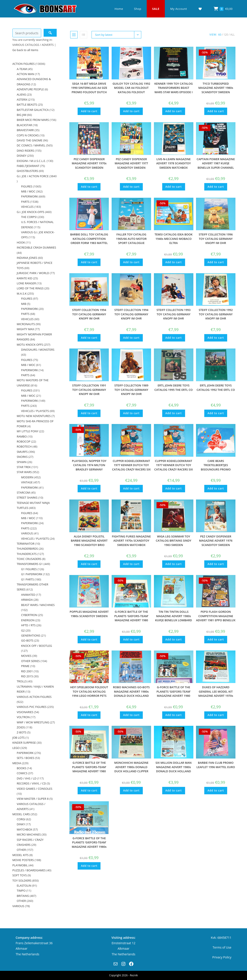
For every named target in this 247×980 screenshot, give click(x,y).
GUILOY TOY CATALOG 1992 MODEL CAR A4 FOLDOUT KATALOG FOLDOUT (131, 88)
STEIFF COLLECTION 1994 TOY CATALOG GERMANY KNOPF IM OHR (89, 314)
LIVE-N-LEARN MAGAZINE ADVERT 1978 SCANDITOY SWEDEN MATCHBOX (174, 163)
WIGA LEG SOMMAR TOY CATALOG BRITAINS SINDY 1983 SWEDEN (174, 541)
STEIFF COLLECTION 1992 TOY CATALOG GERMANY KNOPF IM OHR (216, 314)
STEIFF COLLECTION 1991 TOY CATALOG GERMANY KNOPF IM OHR (89, 390)
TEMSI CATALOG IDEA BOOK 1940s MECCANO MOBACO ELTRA (174, 239)
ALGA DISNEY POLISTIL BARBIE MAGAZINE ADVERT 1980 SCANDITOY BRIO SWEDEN (89, 543)
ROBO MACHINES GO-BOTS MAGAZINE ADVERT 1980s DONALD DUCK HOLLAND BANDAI (131, 694)
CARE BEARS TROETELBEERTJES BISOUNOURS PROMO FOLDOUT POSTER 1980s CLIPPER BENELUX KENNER (216, 469)
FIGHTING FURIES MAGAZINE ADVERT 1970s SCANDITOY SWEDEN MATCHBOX (131, 541)
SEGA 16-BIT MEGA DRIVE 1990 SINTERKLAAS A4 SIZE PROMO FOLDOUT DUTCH (89, 88)
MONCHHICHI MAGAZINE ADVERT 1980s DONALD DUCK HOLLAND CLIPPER (131, 767)
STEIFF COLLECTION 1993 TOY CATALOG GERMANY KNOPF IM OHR (174, 314)
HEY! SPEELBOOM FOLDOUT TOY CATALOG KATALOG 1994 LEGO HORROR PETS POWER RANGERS (89, 694)
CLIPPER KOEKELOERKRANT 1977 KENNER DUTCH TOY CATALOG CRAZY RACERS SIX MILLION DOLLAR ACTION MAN (131, 469)
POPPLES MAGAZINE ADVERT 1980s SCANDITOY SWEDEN (89, 614)
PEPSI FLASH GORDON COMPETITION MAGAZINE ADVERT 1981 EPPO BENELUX (216, 616)
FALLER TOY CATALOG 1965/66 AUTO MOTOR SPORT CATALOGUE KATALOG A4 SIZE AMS (131, 241)
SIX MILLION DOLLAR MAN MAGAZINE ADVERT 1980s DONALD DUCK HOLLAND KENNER (173, 769)
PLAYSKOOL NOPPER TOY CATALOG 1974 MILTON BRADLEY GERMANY (89, 465)
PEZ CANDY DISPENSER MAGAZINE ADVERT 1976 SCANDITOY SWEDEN (216, 541)
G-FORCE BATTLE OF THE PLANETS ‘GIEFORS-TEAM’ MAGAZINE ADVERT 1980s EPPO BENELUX (89, 845)
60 (220, 35)
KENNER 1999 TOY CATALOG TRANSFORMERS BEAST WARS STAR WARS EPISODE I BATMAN (174, 90)
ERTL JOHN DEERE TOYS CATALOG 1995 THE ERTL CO (174, 388)
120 (226, 35)
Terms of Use (222, 947)
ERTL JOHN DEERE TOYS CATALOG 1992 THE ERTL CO (216, 388)
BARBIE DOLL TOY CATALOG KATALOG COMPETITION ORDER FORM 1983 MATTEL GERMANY (89, 241)
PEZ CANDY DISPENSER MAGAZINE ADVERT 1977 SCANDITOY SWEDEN (131, 163)
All (232, 35)
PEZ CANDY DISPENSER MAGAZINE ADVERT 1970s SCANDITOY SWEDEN (89, 163)
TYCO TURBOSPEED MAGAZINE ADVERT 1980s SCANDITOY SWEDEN (216, 88)
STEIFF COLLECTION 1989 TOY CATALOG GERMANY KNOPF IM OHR (131, 390)
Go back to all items (25, 50)
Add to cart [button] (89, 111)
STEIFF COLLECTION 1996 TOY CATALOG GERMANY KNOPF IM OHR (216, 239)
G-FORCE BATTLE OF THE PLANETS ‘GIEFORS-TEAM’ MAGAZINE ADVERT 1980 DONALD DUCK (174, 694)
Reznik (134, 975)
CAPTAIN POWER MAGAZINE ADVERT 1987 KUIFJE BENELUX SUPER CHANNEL (216, 163)
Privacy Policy (222, 957)
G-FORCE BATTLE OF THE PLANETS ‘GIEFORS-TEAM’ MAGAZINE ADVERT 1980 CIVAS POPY (131, 618)
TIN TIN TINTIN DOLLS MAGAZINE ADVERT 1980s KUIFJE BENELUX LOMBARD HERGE (173, 618)
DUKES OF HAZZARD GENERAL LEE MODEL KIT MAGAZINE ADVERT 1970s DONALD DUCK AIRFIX (216, 694)
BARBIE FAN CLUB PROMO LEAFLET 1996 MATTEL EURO (216, 765)
